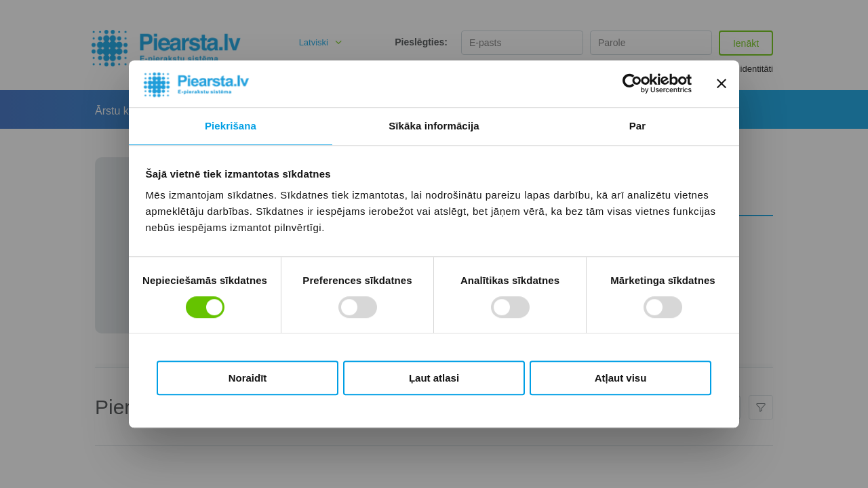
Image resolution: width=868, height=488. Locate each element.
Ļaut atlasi (434, 378)
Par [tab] (638, 126)
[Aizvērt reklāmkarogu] (722, 84)
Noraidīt (248, 378)
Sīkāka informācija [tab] (434, 126)
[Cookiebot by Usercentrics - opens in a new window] (632, 84)
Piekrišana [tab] (231, 126)
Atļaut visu (621, 378)
